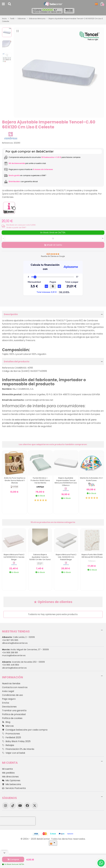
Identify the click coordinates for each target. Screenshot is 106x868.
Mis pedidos (8, 773)
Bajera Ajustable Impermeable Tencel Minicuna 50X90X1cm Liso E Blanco (66, 482)
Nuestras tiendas (11, 683)
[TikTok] (13, 806)
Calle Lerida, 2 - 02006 (18, 637)
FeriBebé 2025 (12, 738)
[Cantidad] (53, 238)
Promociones (11, 734)
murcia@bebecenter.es (14, 655)
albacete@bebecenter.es (15, 643)
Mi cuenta (7, 769)
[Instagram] (5, 806)
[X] (35, 806)
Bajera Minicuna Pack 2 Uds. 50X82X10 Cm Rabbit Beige (66, 557)
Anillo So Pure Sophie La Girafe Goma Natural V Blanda (15, 480)
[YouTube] (20, 806)
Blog (6, 722)
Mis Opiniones (11, 781)
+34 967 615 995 (10, 640)
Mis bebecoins (12, 784)
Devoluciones (9, 707)
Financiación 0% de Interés (18, 749)
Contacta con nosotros (15, 687)
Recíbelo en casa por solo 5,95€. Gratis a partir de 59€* (21, 226)
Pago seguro (9, 699)
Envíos (6, 703)
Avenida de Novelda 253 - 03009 (23, 662)
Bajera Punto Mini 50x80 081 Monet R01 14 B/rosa (92, 556)
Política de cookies (12, 718)
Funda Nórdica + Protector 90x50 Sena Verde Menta (40, 480)
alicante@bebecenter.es (14, 668)
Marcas (69, 11)
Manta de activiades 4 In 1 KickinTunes (91, 479)
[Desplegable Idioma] (96, 4)
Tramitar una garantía (14, 710)
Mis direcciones (10, 777)
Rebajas (8, 745)
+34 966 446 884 (11, 665)
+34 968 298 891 (10, 653)
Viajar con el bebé (14, 753)
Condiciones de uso (12, 695)
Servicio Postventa (14, 788)
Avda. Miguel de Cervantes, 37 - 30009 (25, 650)
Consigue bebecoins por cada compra (25, 730)
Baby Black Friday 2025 (16, 741)
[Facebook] (27, 806)
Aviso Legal (8, 691)
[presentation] (18, 821)
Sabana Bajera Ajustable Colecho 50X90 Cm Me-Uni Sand (40, 557)
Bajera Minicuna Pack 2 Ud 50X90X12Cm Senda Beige (14, 557)
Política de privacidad (14, 714)
